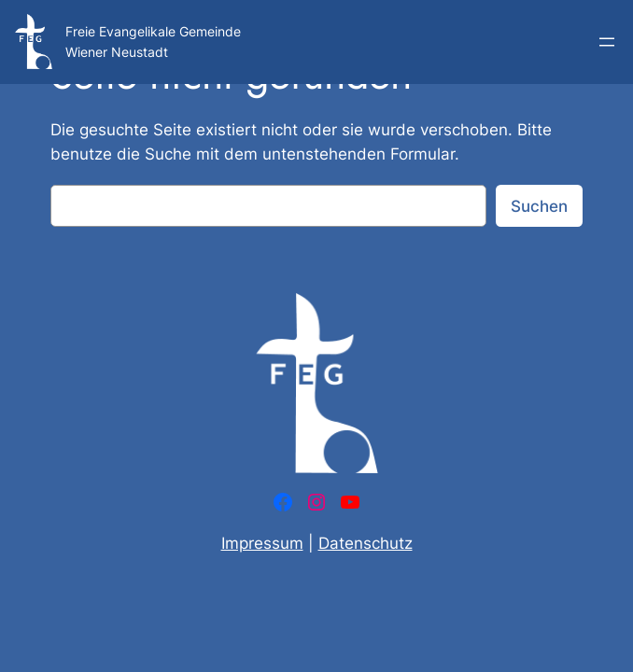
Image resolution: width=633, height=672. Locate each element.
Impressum (262, 543)
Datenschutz (366, 543)
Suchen (539, 206)
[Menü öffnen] (607, 42)
